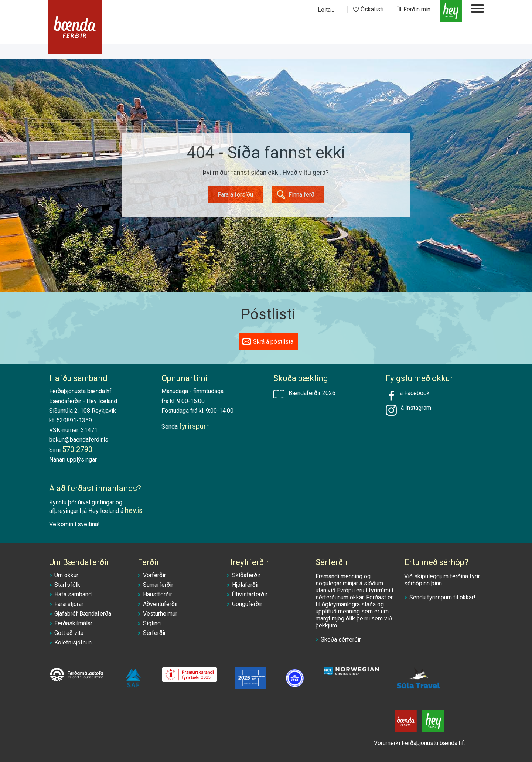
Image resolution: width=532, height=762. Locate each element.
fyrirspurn (439, 597)
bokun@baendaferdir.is (79, 440)
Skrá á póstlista (273, 342)
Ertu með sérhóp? (436, 562)
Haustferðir (158, 594)
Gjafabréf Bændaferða (83, 614)
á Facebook (408, 395)
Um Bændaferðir (79, 562)
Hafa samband (73, 594)
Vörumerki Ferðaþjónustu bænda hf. (420, 743)
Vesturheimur (160, 614)
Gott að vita (69, 633)
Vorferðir (154, 575)
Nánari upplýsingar (73, 460)
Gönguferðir (247, 604)
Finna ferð (301, 195)
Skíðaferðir (246, 575)
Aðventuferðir (161, 604)
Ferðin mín (417, 9)
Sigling (152, 623)
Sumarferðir (158, 585)
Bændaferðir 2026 (304, 394)
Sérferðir (154, 633)
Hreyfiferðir (248, 562)
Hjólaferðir (245, 585)
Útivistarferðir (250, 594)
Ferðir (149, 562)
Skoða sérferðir (341, 639)
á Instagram (415, 408)
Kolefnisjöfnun (73, 642)
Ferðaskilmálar (73, 623)
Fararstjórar (69, 604)
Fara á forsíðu (235, 195)
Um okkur (66, 575)
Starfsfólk (67, 585)
